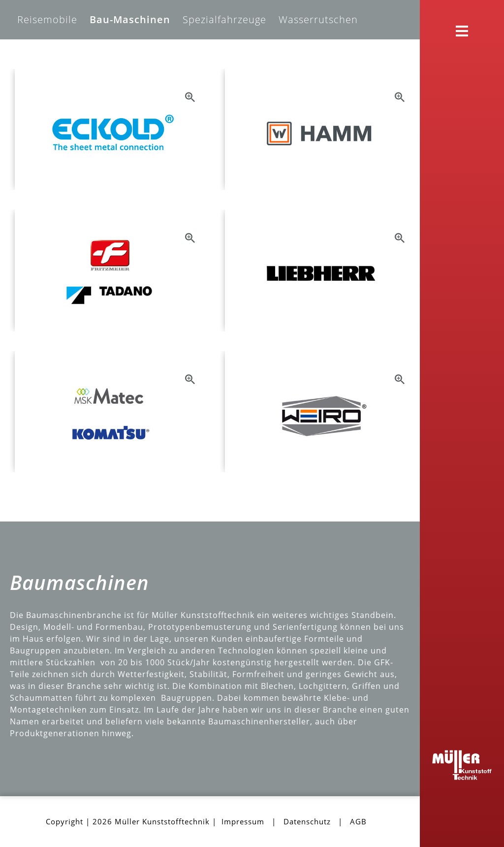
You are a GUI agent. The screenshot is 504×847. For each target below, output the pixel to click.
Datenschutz (307, 821)
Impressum (243, 821)
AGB (358, 821)
